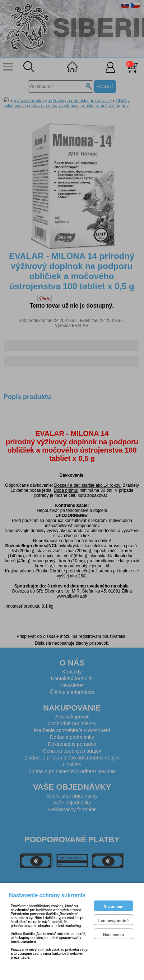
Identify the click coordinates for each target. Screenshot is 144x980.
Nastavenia (113, 935)
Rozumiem (113, 907)
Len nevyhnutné (113, 921)
